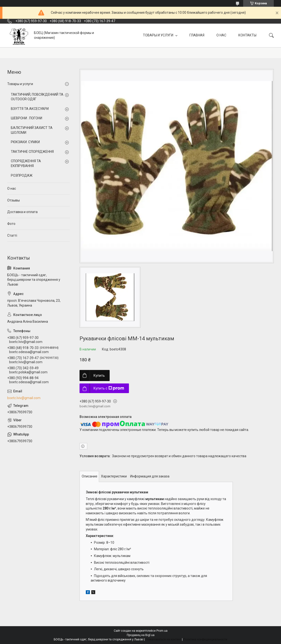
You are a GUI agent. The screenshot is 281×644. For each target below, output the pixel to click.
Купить (99, 376)
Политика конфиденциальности (205, 639)
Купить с (109, 388)
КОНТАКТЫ (247, 35)
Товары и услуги (20, 84)
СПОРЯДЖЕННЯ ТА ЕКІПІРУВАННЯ (26, 163)
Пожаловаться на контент (163, 639)
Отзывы (13, 200)
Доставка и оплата (22, 212)
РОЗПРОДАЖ (22, 175)
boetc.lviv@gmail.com (24, 398)
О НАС (221, 35)
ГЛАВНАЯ (197, 35)
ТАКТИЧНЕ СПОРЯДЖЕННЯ (32, 152)
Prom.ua (162, 631)
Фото (11, 224)
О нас (12, 188)
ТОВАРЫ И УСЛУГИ (158, 35)
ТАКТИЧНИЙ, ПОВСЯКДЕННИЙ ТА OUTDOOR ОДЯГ (37, 97)
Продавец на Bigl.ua (141, 635)
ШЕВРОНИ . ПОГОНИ (27, 118)
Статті (12, 235)
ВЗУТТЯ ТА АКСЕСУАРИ (30, 109)
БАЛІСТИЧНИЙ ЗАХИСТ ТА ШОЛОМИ (32, 130)
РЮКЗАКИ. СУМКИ (25, 142)
